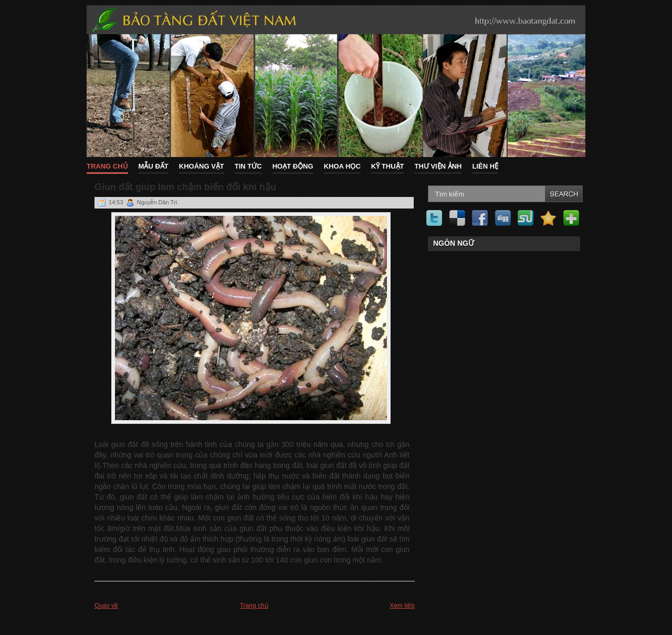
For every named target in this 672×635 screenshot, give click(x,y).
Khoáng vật (202, 166)
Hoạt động (293, 166)
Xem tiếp (402, 606)
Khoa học (342, 166)
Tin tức (248, 166)
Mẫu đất (154, 166)
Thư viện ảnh (438, 166)
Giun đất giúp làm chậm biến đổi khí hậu (185, 187)
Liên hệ (485, 166)
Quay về (106, 606)
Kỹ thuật (388, 166)
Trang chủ (107, 166)
